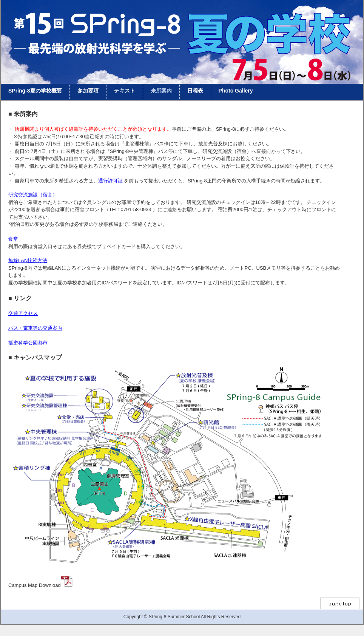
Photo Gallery (236, 91)
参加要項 (88, 91)
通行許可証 (110, 181)
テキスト (125, 91)
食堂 (13, 239)
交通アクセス (23, 313)
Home (182, 17)
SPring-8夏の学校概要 (35, 91)
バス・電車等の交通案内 (35, 328)
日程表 (195, 91)
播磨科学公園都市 (28, 343)
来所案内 (161, 91)
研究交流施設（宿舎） (33, 195)
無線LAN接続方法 (28, 260)
